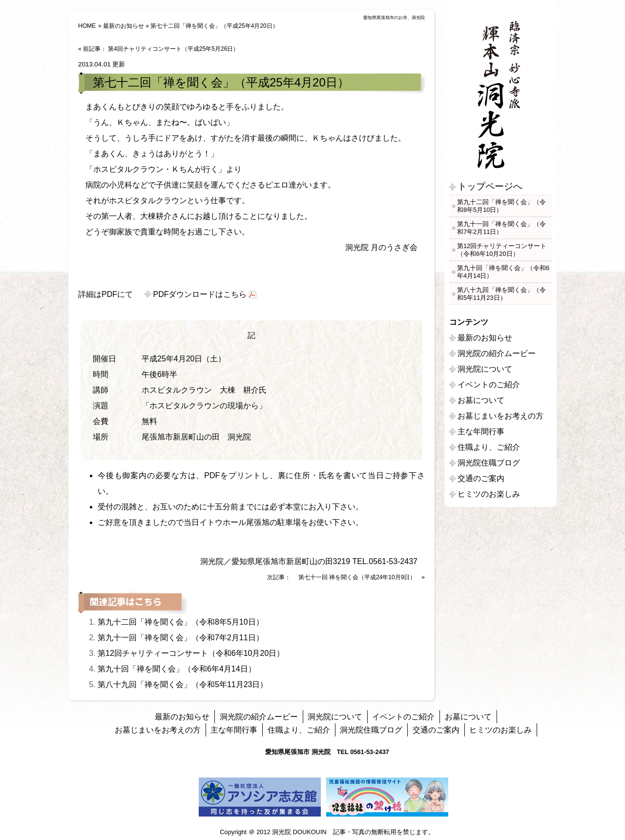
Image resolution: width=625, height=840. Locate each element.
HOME (87, 26)
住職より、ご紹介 (489, 447)
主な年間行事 (481, 431)
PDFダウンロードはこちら (200, 294)
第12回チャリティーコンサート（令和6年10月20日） (191, 653)
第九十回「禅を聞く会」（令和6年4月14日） (177, 669)
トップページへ (490, 186)
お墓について (481, 400)
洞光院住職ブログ (489, 463)
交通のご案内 (481, 478)
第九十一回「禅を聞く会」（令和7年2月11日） (181, 638)
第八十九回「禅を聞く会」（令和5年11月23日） (183, 684)
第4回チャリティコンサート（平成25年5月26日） (173, 49)
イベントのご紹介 (489, 385)
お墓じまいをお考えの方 (500, 416)
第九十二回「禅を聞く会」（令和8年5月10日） (181, 622)
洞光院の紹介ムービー (497, 353)
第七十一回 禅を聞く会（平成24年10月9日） (357, 577)
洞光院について (485, 369)
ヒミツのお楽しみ (489, 494)
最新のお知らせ (124, 26)
